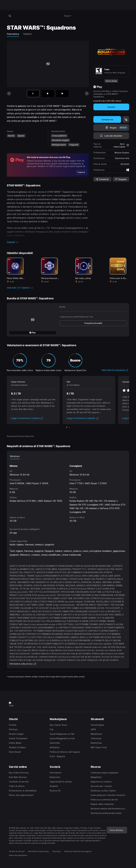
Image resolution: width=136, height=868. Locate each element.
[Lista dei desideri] (111, 136)
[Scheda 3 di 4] (62, 94)
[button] (48, 242)
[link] (81, 172)
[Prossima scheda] (87, 93)
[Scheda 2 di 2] (69, 427)
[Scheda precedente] (9, 93)
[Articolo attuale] (33, 94)
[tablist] (68, 456)
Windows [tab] (15, 456)
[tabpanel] (68, 491)
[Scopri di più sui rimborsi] (128, 145)
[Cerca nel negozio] (10, 16)
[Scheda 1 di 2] (67, 427)
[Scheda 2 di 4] (48, 94)
